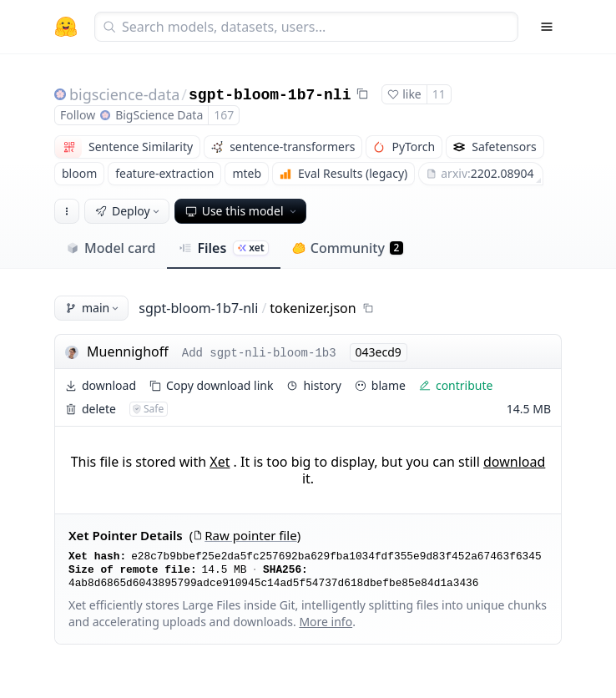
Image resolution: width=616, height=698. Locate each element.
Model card (111, 248)
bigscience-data (124, 94)
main (93, 308)
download (514, 462)
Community (348, 248)
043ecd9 (379, 352)
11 (439, 94)
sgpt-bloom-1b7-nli (270, 95)
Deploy (129, 211)
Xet (220, 462)
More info (326, 622)
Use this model (242, 211)
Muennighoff (128, 352)
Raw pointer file (245, 536)
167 (224, 115)
